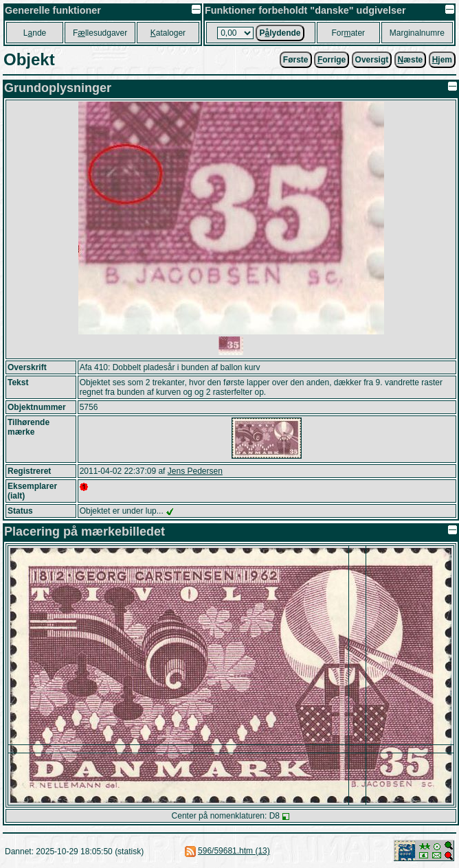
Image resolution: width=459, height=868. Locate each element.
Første (296, 60)
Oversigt (372, 60)
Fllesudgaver (100, 33)
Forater (348, 33)
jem (442, 60)
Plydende (280, 33)
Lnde (35, 33)
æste (411, 60)
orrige (332, 60)
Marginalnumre (417, 33)
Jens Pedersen (195, 471)
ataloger (168, 33)
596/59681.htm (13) (234, 851)
